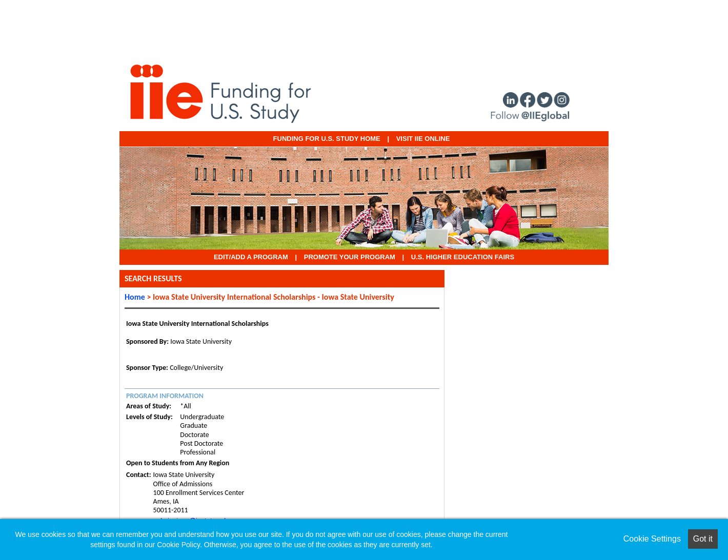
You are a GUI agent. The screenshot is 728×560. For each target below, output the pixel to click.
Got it (703, 539)
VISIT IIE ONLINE (423, 139)
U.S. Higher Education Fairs (463, 257)
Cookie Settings (652, 539)
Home (135, 297)
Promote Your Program (350, 257)
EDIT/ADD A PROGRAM (251, 257)
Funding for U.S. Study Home (327, 139)
